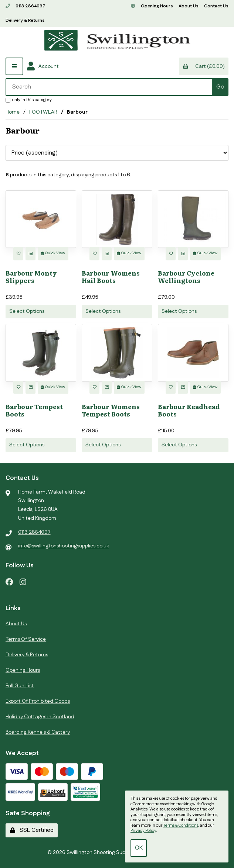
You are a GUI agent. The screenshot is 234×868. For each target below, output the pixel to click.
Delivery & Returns (25, 20)
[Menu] (14, 66)
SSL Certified (32, 830)
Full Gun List (20, 686)
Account (43, 66)
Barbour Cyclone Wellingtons (186, 276)
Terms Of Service (26, 639)
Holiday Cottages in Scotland (40, 717)
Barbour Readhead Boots (189, 410)
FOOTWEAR (43, 112)
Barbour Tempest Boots (34, 410)
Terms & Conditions (181, 826)
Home (13, 112)
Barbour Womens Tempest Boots (111, 410)
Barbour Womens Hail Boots (111, 276)
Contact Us (216, 6)
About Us (189, 6)
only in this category (29, 100)
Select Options (27, 311)
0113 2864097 (25, 6)
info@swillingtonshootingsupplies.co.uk (64, 546)
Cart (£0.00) (204, 66)
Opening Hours (152, 6)
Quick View (53, 253)
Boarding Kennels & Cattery (38, 732)
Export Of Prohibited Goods (38, 701)
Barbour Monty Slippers (31, 276)
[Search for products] (109, 87)
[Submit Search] (220, 87)
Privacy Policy (143, 831)
